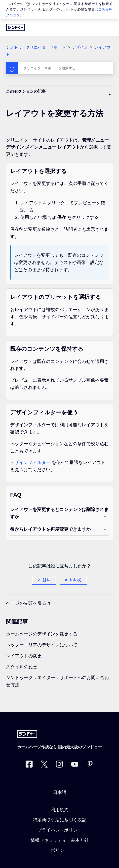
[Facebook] (29, 765)
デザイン (80, 47)
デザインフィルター (30, 462)
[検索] (59, 68)
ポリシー (60, 850)
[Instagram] (59, 765)
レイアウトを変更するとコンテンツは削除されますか (59, 513)
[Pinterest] (90, 765)
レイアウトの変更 (24, 656)
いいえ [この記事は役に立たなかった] (76, 580)
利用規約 (60, 810)
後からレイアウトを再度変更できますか (50, 529)
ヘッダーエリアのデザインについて (42, 645)
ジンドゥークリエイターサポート (36, 47)
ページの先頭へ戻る (28, 603)
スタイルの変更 (22, 667)
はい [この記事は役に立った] (47, 580)
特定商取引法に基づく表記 (60, 820)
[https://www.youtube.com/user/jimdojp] (75, 765)
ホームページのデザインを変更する (42, 634)
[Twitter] (44, 765)
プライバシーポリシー (60, 830)
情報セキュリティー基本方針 (60, 840)
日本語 (60, 792)
